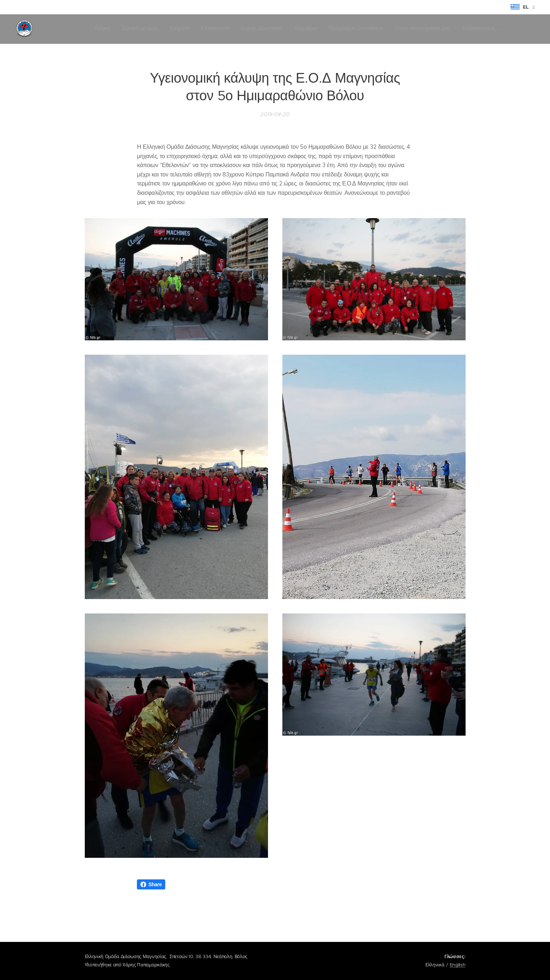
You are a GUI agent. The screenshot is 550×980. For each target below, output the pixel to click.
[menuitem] (411, 29)
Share (151, 884)
